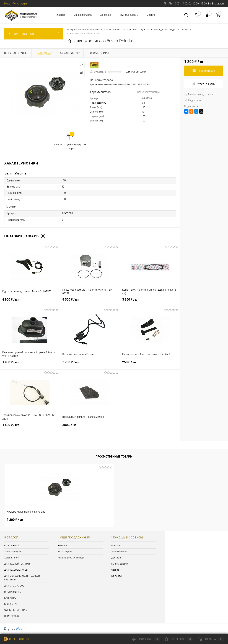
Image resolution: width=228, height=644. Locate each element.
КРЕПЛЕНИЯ (11, 604)
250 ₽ (150, 364)
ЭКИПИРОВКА (12, 616)
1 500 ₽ (30, 427)
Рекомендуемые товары (71, 558)
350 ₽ (90, 427)
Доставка (106, 15)
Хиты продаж (65, 552)
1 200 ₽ (15, 520)
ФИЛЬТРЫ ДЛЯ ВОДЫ (16, 610)
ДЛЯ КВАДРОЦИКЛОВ (16, 570)
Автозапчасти (12, 558)
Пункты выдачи (129, 15)
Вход (7, 4)
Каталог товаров (34, 34)
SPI (143, 103)
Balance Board (12, 546)
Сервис (151, 15)
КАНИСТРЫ (10, 598)
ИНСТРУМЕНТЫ (13, 592)
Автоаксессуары (13, 552)
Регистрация (20, 4)
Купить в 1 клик (204, 84)
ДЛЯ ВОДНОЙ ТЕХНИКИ (17, 564)
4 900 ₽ (30, 302)
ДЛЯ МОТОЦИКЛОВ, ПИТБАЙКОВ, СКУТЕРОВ (22, 578)
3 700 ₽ (90, 364)
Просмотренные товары (114, 456)
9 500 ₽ (90, 302)
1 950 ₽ (30, 364)
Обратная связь (17, 639)
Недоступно (193, 100)
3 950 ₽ (150, 302)
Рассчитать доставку (199, 94)
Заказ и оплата (83, 15)
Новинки (62, 546)
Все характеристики (149, 92)
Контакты (116, 576)
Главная (61, 15)
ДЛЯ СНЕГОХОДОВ (14, 586)
